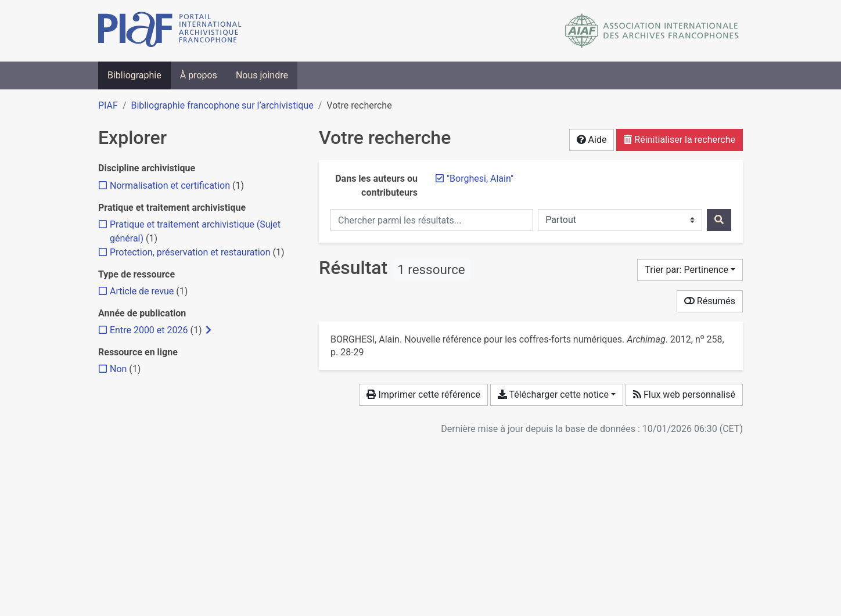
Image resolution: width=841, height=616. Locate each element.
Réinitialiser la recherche (680, 140)
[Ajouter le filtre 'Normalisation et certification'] (170, 185)
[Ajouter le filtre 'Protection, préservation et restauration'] (190, 252)
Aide (592, 140)
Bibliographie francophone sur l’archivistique (222, 105)
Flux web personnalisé (684, 395)
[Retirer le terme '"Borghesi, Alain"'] (480, 179)
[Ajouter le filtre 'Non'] (118, 369)
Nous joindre (262, 75)
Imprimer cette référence (423, 395)
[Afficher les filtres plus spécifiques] (209, 330)
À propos (199, 75)
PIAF (108, 105)
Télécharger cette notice (553, 395)
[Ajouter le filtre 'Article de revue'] (142, 291)
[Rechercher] (719, 220)
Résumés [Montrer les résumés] (710, 301)
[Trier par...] (690, 270)
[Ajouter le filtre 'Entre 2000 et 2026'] (149, 330)
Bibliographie (134, 75)
